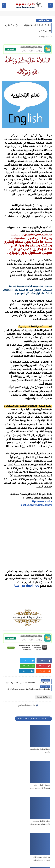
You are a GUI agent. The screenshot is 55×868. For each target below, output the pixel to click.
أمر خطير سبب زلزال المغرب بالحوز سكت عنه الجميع (16, 806)
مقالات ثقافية (44, 20)
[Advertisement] (27, 617)
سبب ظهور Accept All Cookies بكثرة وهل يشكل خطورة (15, 842)
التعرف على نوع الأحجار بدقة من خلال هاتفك (40, 841)
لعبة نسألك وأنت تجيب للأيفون (43, 769)
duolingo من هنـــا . (26, 586)
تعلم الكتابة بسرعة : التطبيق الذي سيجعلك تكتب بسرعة (41, 806)
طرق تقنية (17, 861)
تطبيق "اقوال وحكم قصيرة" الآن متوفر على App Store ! (15, 770)
